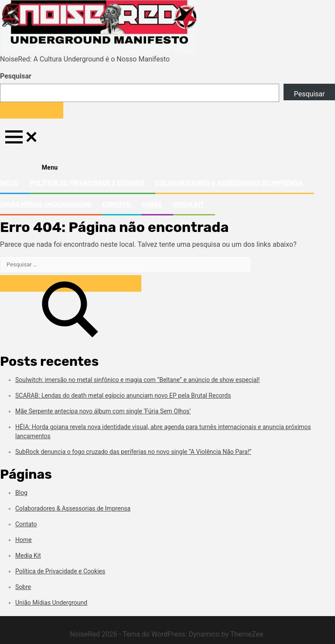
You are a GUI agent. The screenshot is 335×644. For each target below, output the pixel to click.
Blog (21, 493)
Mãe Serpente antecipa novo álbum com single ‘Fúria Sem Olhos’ (103, 411)
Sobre (152, 205)
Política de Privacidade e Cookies (87, 183)
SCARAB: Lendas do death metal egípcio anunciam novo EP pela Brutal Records (123, 395)
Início (9, 183)
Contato (116, 205)
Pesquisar (16, 76)
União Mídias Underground (46, 205)
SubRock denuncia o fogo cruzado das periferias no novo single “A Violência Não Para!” (133, 452)
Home (24, 540)
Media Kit (188, 205)
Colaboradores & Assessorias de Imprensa (229, 183)
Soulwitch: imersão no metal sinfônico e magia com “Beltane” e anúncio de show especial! (137, 380)
